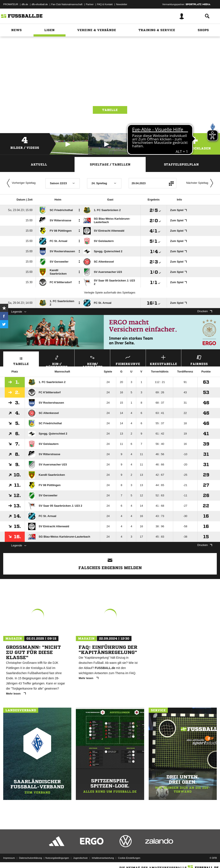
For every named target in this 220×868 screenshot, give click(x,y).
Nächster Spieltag (201, 183)
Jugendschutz (80, 858)
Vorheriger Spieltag (20, 183)
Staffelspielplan (181, 164)
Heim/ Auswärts (92, 360)
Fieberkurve (128, 360)
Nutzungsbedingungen (57, 858)
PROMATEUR (11, 4)
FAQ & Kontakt (105, 4)
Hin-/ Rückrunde (57, 360)
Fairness (199, 360)
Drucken (205, 311)
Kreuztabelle (164, 360)
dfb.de (25, 4)
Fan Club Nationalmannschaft (67, 4)
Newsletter (122, 4)
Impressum (9, 858)
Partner (90, 4)
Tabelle (110, 110)
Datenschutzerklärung (30, 858)
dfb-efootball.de (40, 4)
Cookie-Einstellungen (129, 858)
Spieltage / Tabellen (110, 164)
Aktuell (39, 164)
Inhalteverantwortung (103, 858)
